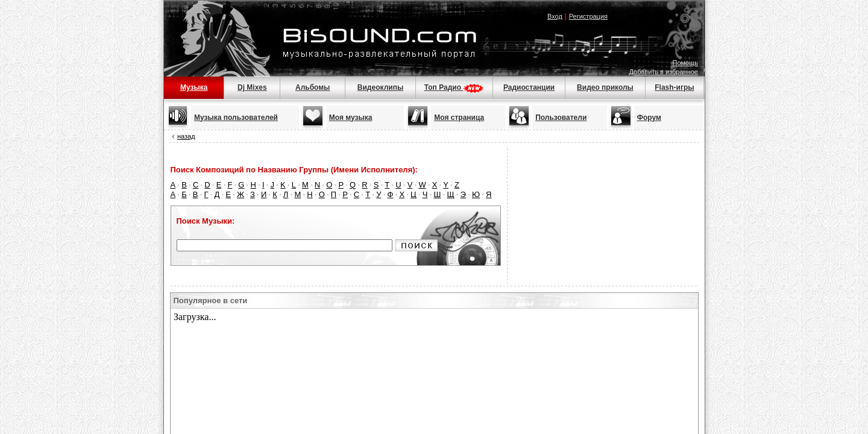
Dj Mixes (252, 87)
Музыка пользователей (236, 118)
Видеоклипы (380, 87)
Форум (649, 118)
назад (186, 136)
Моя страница (459, 118)
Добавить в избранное (663, 72)
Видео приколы (605, 87)
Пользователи (561, 118)
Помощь (686, 63)
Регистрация (588, 16)
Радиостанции (529, 87)
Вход (555, 16)
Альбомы (313, 87)
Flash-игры (674, 87)
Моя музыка (351, 118)
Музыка (194, 87)
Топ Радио (454, 87)
